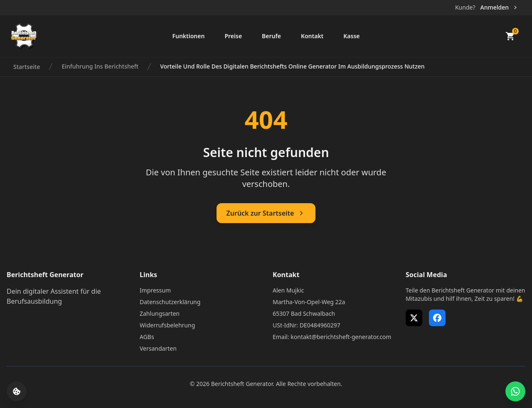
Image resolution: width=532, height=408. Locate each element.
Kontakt (312, 36)
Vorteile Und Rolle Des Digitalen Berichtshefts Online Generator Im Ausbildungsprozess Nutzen (292, 66)
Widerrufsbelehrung (167, 325)
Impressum (155, 290)
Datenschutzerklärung (170, 302)
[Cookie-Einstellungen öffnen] (17, 391)
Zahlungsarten (160, 313)
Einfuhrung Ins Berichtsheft (100, 66)
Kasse (351, 36)
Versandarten (158, 348)
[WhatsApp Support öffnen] (515, 391)
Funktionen (188, 36)
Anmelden (499, 7)
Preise (233, 36)
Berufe (271, 36)
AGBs (147, 337)
